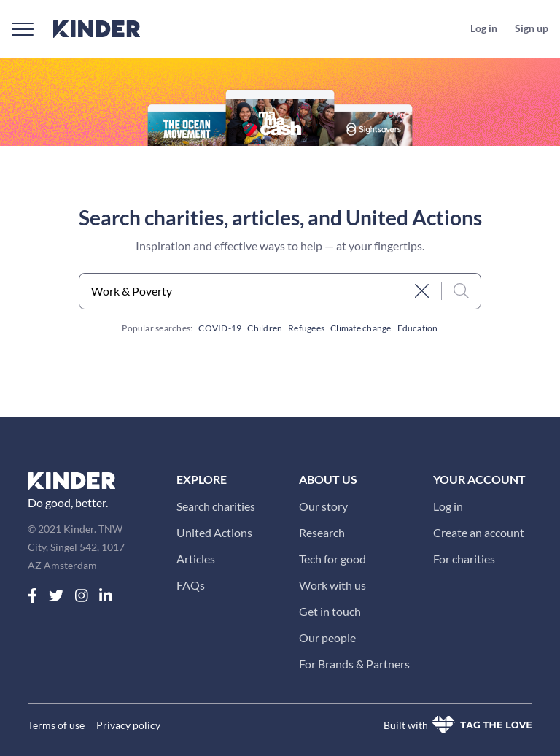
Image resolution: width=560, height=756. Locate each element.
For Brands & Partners (354, 664)
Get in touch (330, 611)
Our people (327, 637)
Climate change (361, 328)
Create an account (479, 532)
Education (418, 328)
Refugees (306, 328)
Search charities (216, 506)
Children (265, 328)
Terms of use (56, 725)
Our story (323, 506)
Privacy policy (128, 725)
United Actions (214, 532)
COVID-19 (220, 328)
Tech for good (332, 559)
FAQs (191, 585)
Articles (196, 559)
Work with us (332, 585)
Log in (448, 506)
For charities (464, 559)
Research (322, 532)
